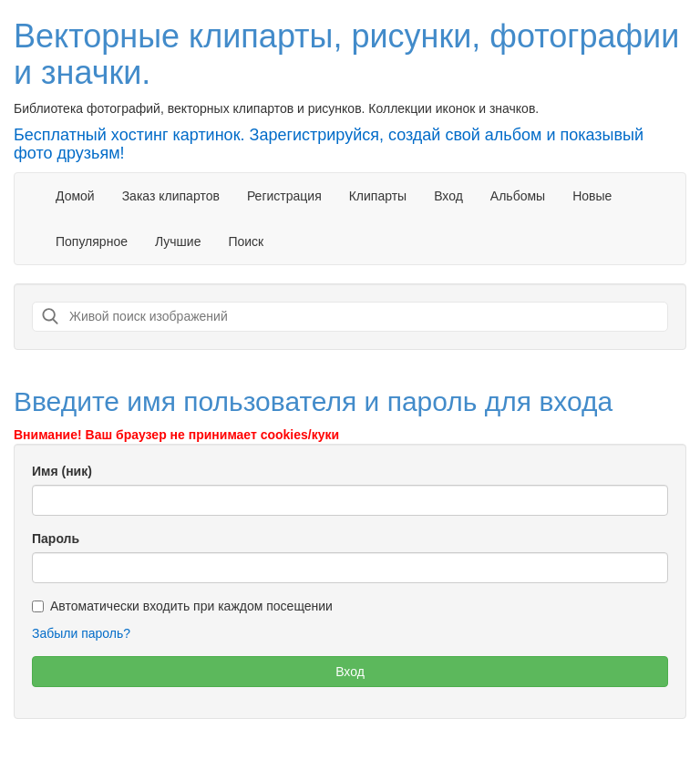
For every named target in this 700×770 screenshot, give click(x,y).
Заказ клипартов (171, 196)
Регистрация (284, 196)
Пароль (56, 539)
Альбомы (518, 196)
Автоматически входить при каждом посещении (182, 606)
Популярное (92, 241)
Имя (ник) (62, 471)
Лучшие (178, 241)
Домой (75, 196)
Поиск (246, 241)
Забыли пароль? (81, 633)
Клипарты (378, 196)
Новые (592, 196)
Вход (448, 196)
